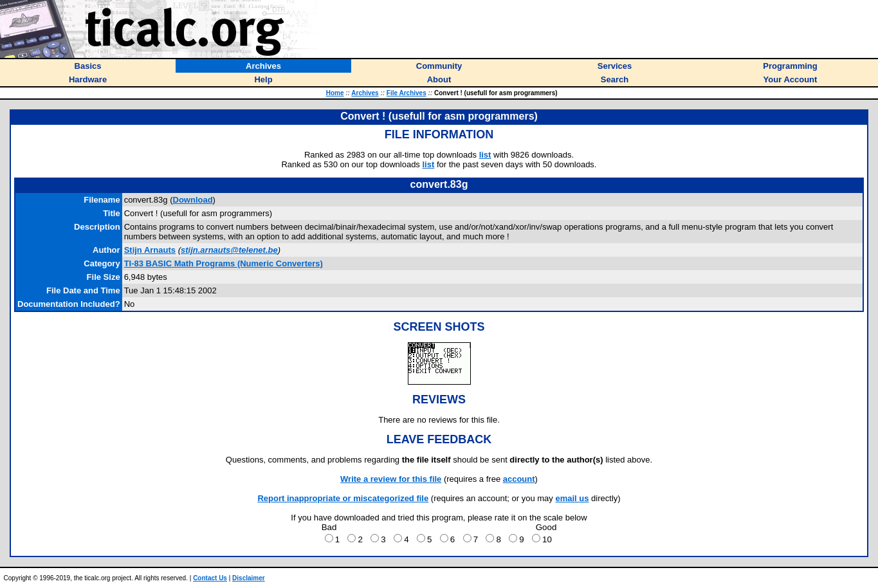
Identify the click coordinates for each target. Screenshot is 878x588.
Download (193, 200)
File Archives (407, 93)
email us (572, 498)
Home (335, 93)
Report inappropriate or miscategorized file (343, 498)
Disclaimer (249, 578)
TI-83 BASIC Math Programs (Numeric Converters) (224, 263)
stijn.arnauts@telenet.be (229, 250)
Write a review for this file (391, 479)
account (519, 479)
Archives (365, 93)
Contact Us (210, 578)
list (485, 155)
